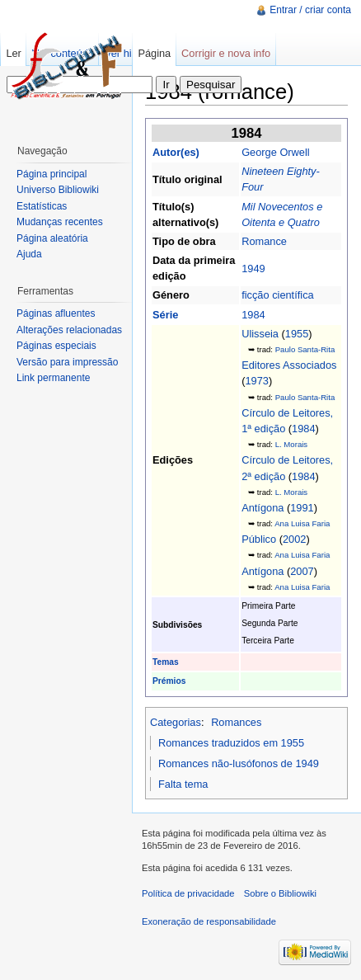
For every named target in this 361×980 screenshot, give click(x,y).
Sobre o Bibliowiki (280, 893)
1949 (253, 269)
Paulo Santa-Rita (305, 349)
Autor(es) (176, 152)
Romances (236, 722)
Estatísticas (42, 206)
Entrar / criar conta (310, 10)
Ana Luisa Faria (302, 523)
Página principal (52, 174)
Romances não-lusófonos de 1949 (239, 763)
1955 (297, 334)
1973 (256, 381)
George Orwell (276, 152)
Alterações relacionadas (69, 330)
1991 (302, 508)
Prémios (169, 681)
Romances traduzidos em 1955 (231, 743)
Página (154, 53)
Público (259, 539)
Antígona (263, 508)
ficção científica (278, 295)
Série (165, 315)
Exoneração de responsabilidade (209, 921)
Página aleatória (52, 238)
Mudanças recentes (60, 222)
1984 (253, 315)
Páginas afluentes (56, 313)
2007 (302, 571)
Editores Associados (289, 365)
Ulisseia (260, 334)
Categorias (176, 722)
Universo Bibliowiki (58, 190)
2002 (294, 539)
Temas (166, 662)
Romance (264, 241)
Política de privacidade (188, 893)
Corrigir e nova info (226, 53)
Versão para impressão (67, 362)
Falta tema (183, 784)
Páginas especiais (56, 346)
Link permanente (53, 378)
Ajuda (29, 254)
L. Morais (291, 444)
